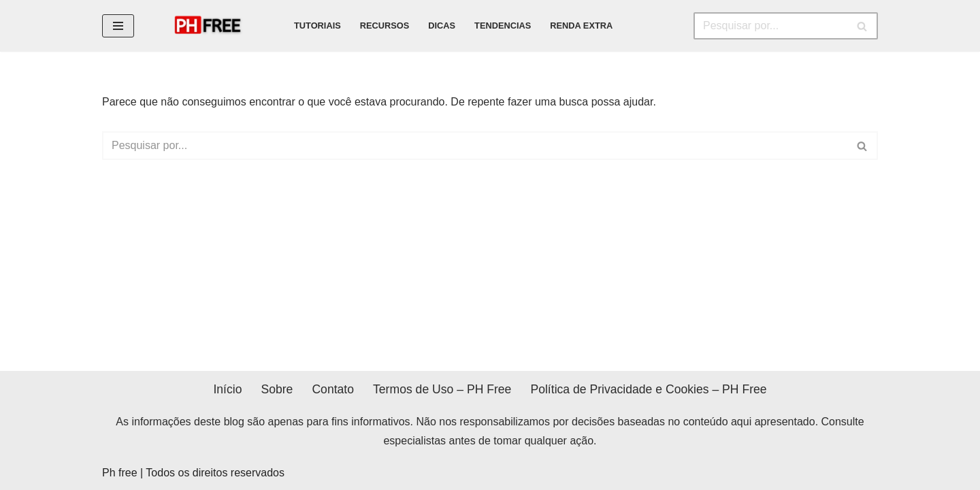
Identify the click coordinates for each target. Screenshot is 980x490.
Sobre (277, 389)
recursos (385, 26)
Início (227, 389)
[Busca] (770, 26)
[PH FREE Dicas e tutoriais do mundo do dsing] (213, 26)
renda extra (581, 26)
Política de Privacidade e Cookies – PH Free (648, 389)
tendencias (503, 26)
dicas (442, 26)
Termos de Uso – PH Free (442, 389)
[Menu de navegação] (118, 26)
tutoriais (317, 26)
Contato (333, 389)
